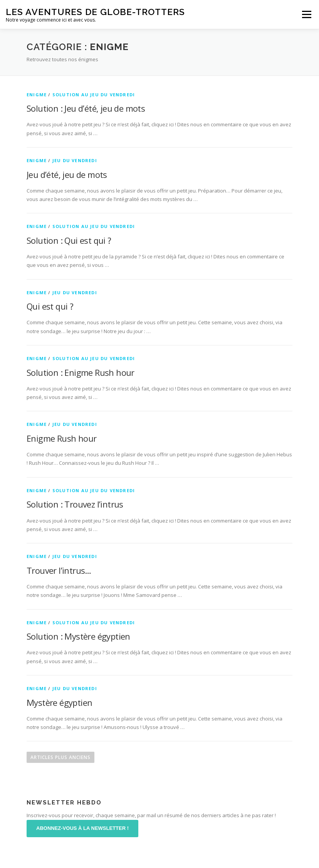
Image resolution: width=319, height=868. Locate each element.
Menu (306, 14)
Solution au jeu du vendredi (94, 95)
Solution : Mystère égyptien (78, 636)
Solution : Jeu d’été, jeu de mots (86, 108)
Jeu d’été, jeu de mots (67, 174)
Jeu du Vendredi (75, 160)
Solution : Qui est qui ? (69, 240)
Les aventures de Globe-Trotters (95, 12)
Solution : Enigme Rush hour (81, 372)
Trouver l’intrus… (59, 570)
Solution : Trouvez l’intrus (75, 504)
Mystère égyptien (59, 702)
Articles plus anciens (60, 757)
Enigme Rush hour (61, 438)
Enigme (37, 95)
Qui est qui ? (50, 306)
